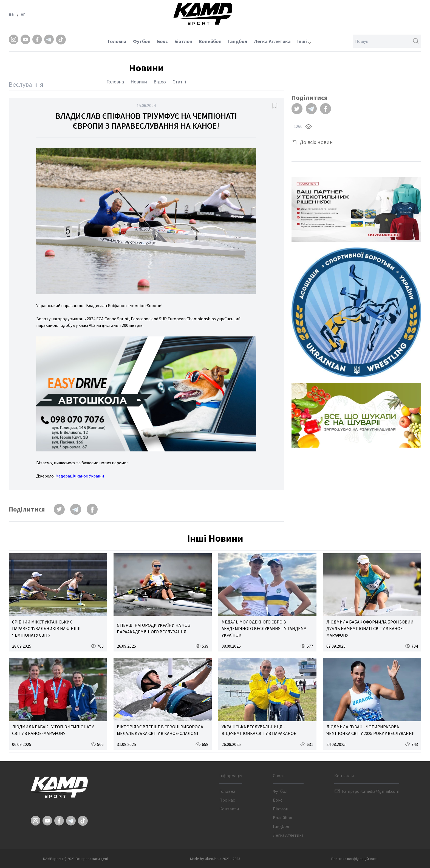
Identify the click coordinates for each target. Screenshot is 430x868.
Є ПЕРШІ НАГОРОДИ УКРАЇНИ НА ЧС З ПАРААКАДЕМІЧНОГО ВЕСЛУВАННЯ (154, 628)
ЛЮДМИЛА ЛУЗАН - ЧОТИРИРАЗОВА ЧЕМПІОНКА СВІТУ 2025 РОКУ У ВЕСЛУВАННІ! (370, 730)
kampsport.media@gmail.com (371, 791)
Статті (179, 82)
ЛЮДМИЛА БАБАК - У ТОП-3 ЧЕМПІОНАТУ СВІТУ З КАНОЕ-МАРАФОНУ (53, 730)
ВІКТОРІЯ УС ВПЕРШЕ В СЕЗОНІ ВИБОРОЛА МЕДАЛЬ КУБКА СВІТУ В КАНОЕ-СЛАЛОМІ (160, 730)
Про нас (227, 800)
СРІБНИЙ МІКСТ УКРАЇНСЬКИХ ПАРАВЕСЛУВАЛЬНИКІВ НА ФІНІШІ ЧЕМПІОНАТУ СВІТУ (46, 628)
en (23, 14)
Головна (117, 41)
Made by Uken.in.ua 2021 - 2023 (215, 859)
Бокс (162, 41)
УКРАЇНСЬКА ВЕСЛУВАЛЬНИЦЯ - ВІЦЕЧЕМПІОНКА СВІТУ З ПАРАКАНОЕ (259, 730)
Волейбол (210, 41)
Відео (160, 82)
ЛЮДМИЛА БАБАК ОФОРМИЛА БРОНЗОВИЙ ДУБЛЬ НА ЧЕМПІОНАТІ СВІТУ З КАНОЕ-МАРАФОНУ (370, 628)
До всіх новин (316, 142)
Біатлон (183, 41)
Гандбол (238, 41)
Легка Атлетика (272, 41)
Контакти (229, 809)
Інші (304, 41)
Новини (139, 82)
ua (11, 14)
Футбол (142, 41)
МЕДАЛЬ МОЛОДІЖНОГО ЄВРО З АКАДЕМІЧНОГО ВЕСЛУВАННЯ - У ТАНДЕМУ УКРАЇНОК (264, 628)
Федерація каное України (80, 476)
